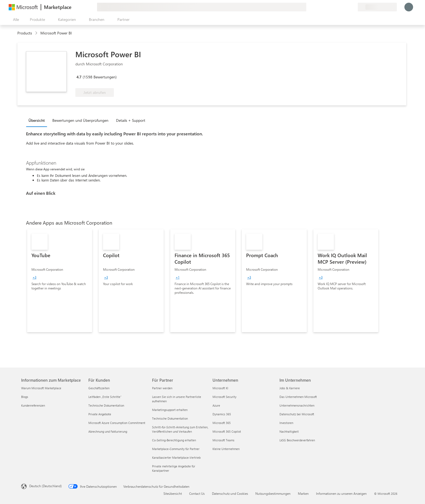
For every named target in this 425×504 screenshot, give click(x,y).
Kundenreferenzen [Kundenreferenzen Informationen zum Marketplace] (33, 405)
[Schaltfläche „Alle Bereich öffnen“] (15, 20)
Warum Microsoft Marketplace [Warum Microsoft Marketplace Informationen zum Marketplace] (41, 388)
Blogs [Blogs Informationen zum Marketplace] (25, 397)
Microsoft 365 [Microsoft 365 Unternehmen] (222, 423)
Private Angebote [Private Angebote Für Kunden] (100, 414)
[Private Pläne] (353, 7)
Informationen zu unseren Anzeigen (341, 493)
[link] (60, 281)
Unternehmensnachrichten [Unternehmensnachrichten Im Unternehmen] (297, 405)
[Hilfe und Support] (340, 7)
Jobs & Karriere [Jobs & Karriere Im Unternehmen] (290, 388)
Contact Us (197, 493)
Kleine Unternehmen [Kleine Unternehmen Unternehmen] (226, 449)
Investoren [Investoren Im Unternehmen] (286, 423)
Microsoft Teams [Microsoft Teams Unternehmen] (223, 440)
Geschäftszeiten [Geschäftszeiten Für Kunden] (99, 388)
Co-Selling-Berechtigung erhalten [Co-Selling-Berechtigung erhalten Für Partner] (174, 440)
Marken (303, 493)
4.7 (79, 77)
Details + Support (131, 120)
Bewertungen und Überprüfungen (80, 120)
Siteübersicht (173, 493)
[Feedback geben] (334, 7)
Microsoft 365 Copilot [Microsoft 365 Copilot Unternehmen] (227, 431)
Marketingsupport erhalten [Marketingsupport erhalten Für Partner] (170, 410)
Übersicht (37, 120)
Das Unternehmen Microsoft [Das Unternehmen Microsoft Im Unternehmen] (298, 397)
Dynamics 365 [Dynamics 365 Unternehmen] (222, 414)
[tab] (38, 120)
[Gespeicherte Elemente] (347, 7)
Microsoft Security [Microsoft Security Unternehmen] (224, 397)
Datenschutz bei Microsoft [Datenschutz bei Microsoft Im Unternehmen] (297, 414)
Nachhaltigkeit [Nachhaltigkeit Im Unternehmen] (289, 431)
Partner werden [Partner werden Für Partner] (162, 388)
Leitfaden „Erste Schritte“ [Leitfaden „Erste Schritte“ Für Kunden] (105, 397)
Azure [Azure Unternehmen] (216, 405)
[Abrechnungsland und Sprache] (377, 7)
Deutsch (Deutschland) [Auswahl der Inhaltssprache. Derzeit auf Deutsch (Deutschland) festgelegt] (46, 486)
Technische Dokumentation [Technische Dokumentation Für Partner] (170, 418)
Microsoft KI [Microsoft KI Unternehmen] (220, 388)
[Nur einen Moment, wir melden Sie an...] (409, 7)
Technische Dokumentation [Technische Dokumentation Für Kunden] (106, 405)
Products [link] (25, 33)
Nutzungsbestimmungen (273, 493)
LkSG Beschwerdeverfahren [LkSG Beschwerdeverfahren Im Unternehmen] (297, 440)
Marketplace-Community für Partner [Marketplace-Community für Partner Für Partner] (176, 449)
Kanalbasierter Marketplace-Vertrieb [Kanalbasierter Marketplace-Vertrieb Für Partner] (176, 457)
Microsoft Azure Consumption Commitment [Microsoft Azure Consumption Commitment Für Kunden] (117, 423)
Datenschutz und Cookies (230, 493)
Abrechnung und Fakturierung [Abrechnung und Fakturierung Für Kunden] (108, 431)
